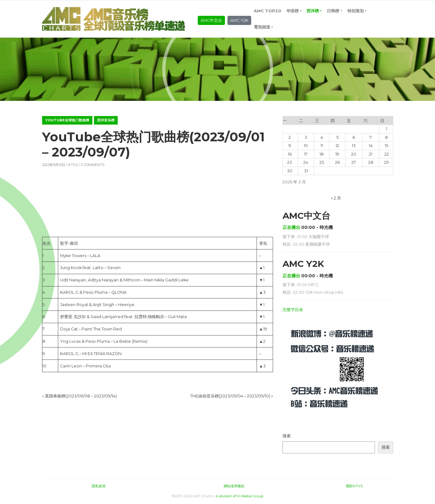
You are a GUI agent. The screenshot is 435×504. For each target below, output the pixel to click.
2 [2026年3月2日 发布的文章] (290, 137)
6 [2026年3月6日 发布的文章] (354, 137)
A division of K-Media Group (239, 496)
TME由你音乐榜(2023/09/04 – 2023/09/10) (230, 396)
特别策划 (356, 11)
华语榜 (292, 11)
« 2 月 (336, 198)
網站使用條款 (234, 486)
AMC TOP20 (267, 11)
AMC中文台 (211, 20)
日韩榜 (333, 11)
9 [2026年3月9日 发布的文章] (290, 146)
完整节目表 (293, 310)
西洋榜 (313, 11)
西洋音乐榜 (106, 120)
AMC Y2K (239, 20)
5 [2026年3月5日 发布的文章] (337, 137)
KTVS (73, 165)
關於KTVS (354, 486)
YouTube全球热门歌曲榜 (67, 120)
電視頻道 (262, 27)
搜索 (287, 436)
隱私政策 (99, 486)
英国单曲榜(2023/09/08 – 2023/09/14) (81, 396)
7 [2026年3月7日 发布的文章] (371, 137)
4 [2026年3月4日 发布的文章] (322, 137)
